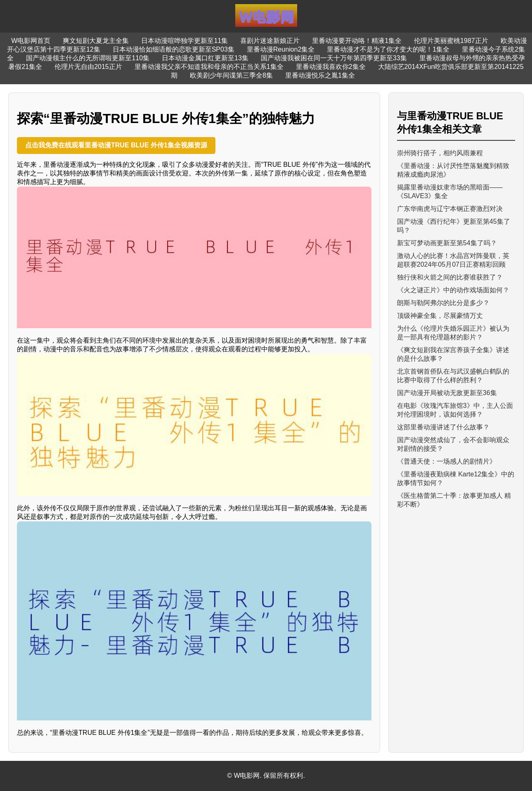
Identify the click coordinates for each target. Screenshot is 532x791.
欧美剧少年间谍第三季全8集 (231, 75)
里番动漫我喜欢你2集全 (331, 67)
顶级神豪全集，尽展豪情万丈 (440, 316)
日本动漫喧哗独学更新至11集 (184, 41)
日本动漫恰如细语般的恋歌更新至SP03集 (174, 49)
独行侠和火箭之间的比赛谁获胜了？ (450, 277)
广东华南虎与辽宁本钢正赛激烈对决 (450, 209)
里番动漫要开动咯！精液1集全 (357, 41)
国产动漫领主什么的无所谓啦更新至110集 (88, 58)
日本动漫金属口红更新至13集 (205, 58)
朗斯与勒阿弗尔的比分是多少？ (443, 303)
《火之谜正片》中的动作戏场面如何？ (453, 290)
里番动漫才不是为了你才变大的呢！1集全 (388, 49)
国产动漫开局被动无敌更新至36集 (447, 393)
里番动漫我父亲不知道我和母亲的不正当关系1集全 (209, 67)
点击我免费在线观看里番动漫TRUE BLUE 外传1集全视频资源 (116, 145)
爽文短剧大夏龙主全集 (96, 41)
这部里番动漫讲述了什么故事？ (443, 427)
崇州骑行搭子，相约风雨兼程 (440, 153)
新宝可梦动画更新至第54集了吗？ (447, 243)
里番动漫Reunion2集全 (281, 49)
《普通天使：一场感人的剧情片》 (447, 461)
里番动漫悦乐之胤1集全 (320, 75)
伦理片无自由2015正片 (88, 67)
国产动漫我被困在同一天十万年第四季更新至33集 (334, 58)
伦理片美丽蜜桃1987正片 (451, 41)
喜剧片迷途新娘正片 (270, 41)
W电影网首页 (31, 41)
